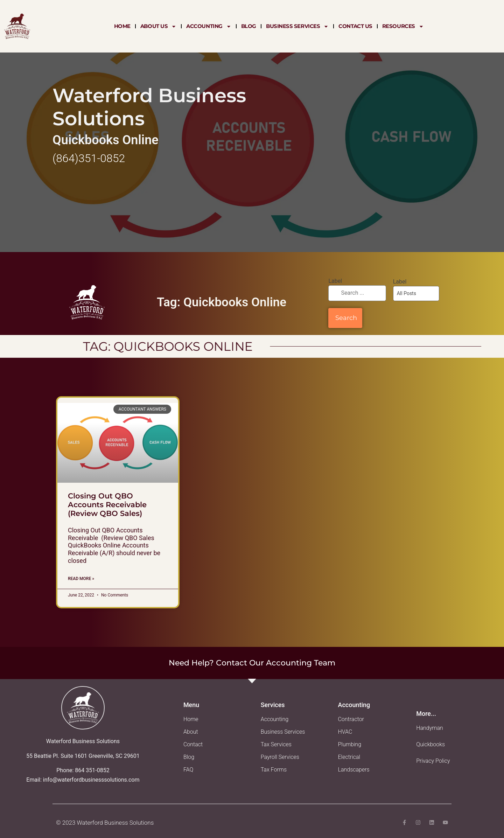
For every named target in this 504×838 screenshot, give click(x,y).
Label (335, 281)
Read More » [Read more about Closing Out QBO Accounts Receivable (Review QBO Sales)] (81, 579)
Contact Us (355, 26)
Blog (249, 26)
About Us (158, 26)
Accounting (209, 26)
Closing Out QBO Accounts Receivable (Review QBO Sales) (107, 505)
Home (122, 26)
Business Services (297, 26)
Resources (403, 26)
